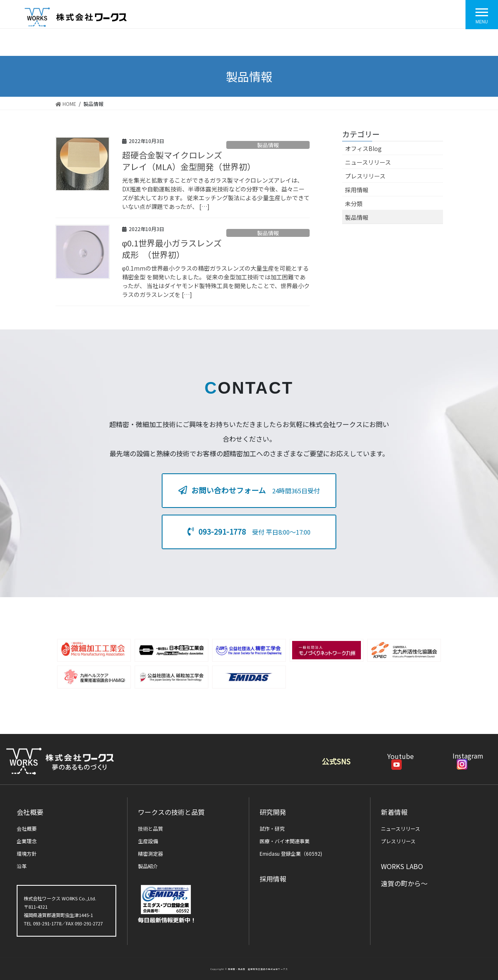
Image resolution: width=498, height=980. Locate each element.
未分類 (354, 204)
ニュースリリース (368, 162)
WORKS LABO (402, 866)
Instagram (468, 759)
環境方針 (27, 853)
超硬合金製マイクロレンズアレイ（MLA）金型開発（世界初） (189, 161)
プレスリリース (365, 176)
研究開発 (273, 812)
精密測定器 (150, 853)
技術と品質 (150, 828)
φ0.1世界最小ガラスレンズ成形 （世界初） (172, 249)
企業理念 (27, 841)
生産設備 (148, 841)
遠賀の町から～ (404, 883)
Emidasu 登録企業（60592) (291, 853)
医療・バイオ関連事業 (285, 841)
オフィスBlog (363, 148)
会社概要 (30, 812)
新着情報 (394, 812)
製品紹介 (148, 866)
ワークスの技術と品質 (171, 812)
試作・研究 (272, 828)
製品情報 (268, 145)
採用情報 (357, 190)
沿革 (22, 866)
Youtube (400, 760)
